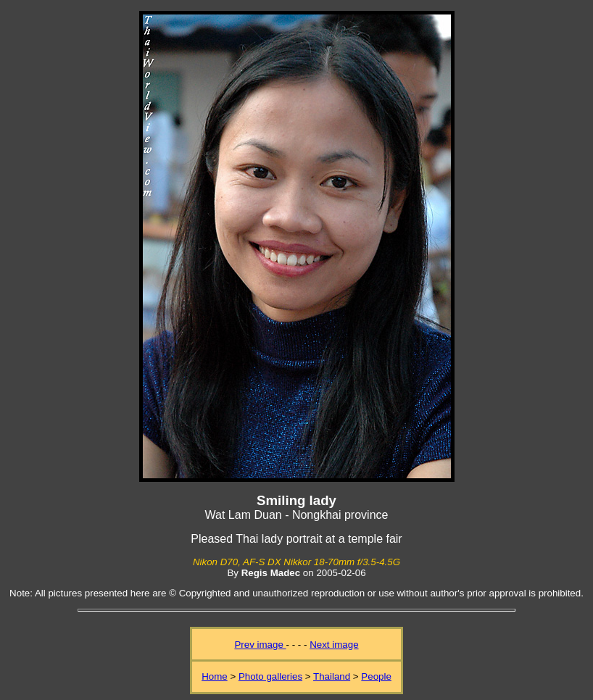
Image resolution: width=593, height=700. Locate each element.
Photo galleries (270, 676)
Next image (334, 645)
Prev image (260, 645)
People (376, 676)
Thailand (332, 676)
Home (215, 676)
